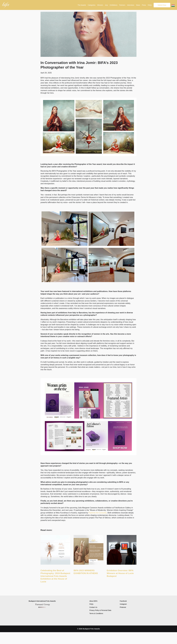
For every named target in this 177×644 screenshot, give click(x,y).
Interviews (131, 5)
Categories (92, 5)
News (138, 5)
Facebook (123, 601)
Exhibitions (114, 5)
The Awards (82, 5)
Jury (106, 5)
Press (144, 5)
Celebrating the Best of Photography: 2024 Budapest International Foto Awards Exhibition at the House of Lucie (55, 576)
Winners (100, 5)
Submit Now (162, 5)
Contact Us (93, 607)
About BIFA (93, 601)
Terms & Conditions (96, 613)
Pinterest (123, 607)
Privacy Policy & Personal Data (100, 610)
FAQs (150, 5)
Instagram (123, 604)
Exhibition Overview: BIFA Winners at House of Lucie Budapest (120, 573)
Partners (122, 5)
